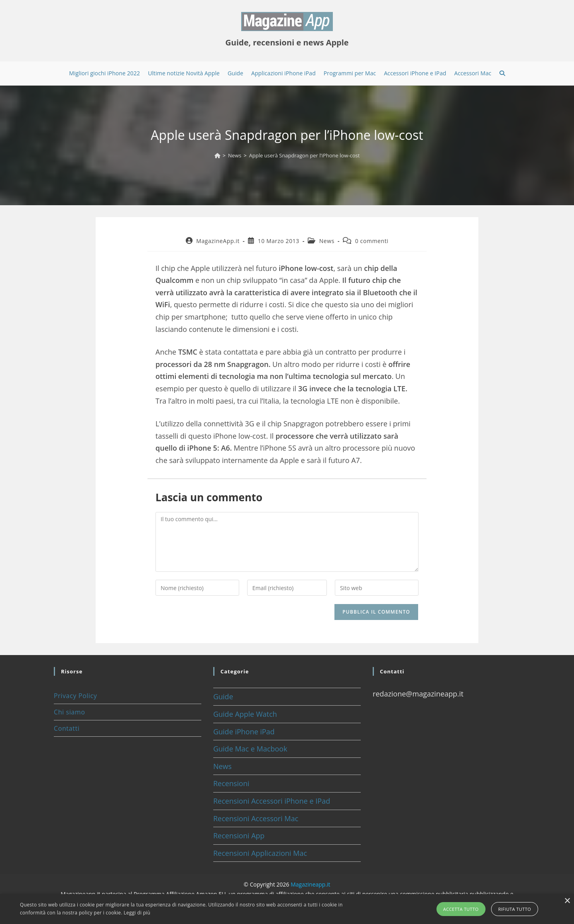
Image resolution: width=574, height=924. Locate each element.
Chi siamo (69, 712)
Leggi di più (137, 913)
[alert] (287, 909)
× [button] (567, 901)
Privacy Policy (75, 696)
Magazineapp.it (310, 884)
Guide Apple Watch (245, 714)
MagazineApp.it (218, 241)
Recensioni (231, 783)
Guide (223, 696)
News (327, 241)
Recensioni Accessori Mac (256, 818)
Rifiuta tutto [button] (515, 909)
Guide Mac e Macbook (250, 749)
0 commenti (372, 241)
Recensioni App (239, 836)
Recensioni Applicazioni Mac (260, 853)
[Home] (217, 155)
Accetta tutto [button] (461, 909)
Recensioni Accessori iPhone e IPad (272, 801)
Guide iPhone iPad (244, 732)
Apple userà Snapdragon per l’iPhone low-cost (305, 155)
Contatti (67, 728)
